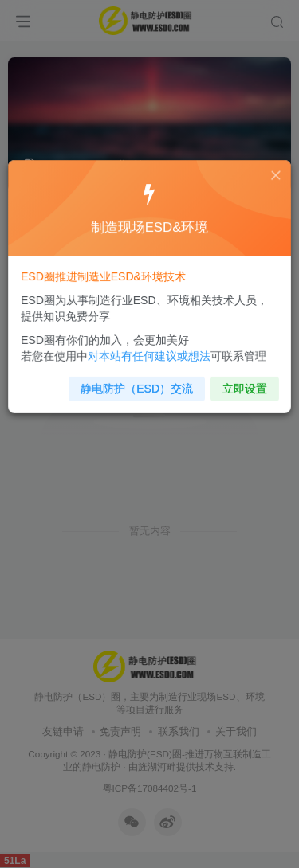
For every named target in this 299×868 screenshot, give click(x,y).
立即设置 (240, 383)
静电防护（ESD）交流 (138, 383)
